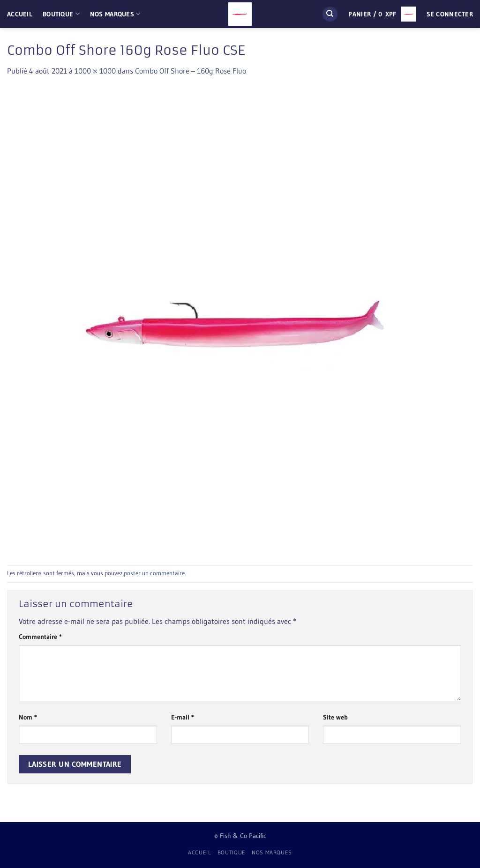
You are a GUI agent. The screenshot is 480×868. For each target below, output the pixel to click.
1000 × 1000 (95, 71)
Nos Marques (115, 14)
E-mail (183, 717)
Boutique (61, 14)
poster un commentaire (154, 573)
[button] (382, 14)
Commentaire (40, 637)
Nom (28, 717)
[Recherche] (330, 14)
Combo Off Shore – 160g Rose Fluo (191, 71)
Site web (335, 717)
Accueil (20, 14)
